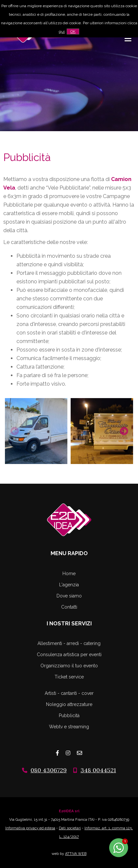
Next (123, 430)
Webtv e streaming (69, 727)
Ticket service (69, 677)
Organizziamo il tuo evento (69, 666)
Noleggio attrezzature (69, 704)
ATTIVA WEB (76, 854)
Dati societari (70, 828)
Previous (14, 430)
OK (73, 31)
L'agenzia (69, 585)
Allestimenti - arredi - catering (69, 643)
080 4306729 (49, 770)
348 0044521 (98, 770)
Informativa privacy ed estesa (30, 828)
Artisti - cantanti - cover (69, 693)
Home (69, 574)
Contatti (69, 607)
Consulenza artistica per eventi (69, 655)
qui (62, 31)
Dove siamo (69, 596)
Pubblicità (69, 716)
